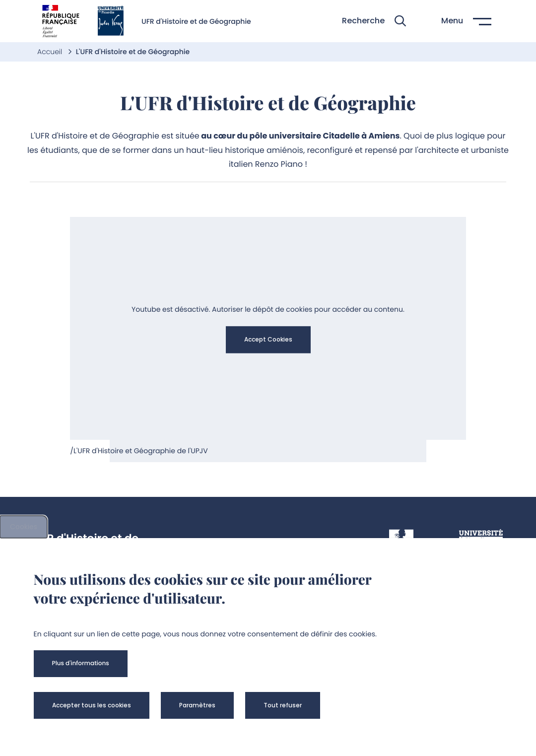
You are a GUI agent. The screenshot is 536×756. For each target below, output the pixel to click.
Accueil (51, 52)
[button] (374, 21)
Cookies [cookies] (24, 527)
